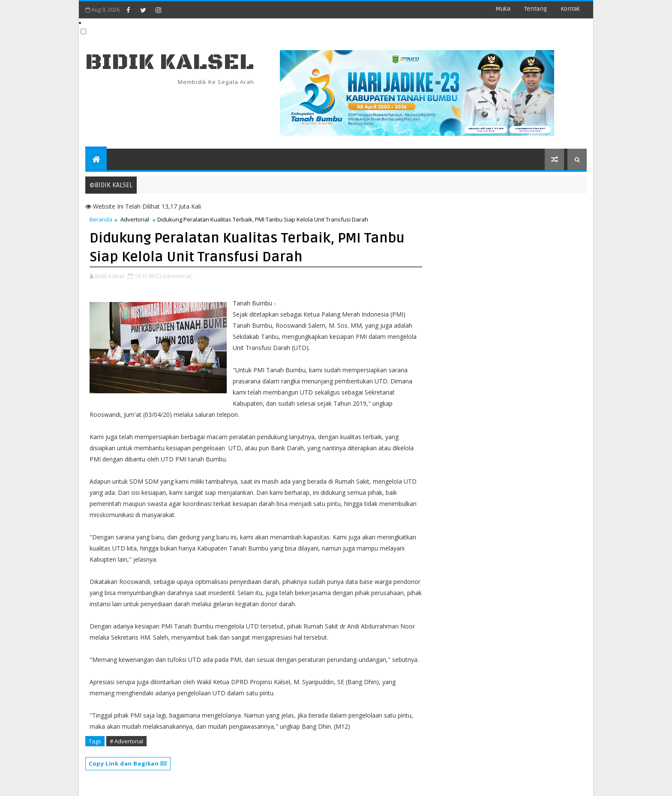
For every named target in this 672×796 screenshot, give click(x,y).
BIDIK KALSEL (170, 62)
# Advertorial (126, 741)
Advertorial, (177, 276)
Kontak (570, 9)
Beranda (101, 219)
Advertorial (135, 219)
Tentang (535, 9)
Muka (503, 9)
